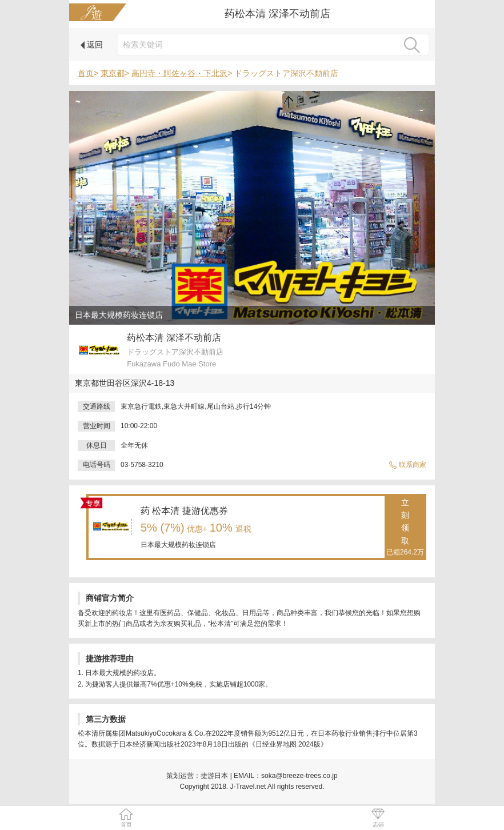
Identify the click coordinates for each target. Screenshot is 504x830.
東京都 (113, 73)
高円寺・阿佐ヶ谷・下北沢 (179, 73)
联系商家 (407, 465)
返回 (92, 45)
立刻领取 (405, 528)
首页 (86, 73)
